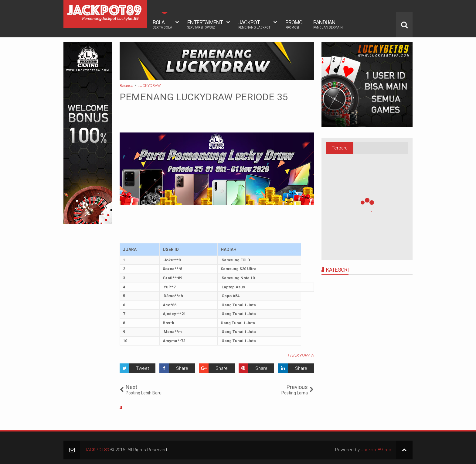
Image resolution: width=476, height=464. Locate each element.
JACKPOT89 (97, 450)
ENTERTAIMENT (205, 24)
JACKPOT (254, 24)
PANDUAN (328, 24)
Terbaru (340, 148)
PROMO (294, 24)
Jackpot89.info (376, 450)
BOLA (162, 24)
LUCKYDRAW (301, 356)
